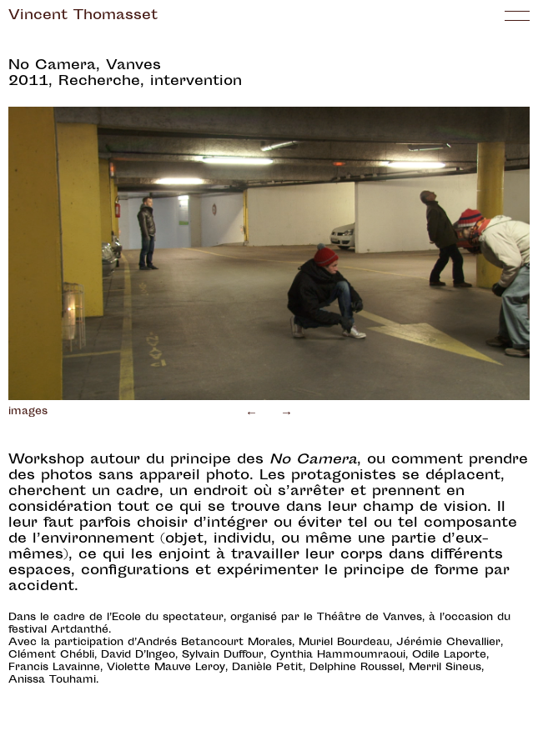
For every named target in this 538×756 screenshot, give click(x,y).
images (28, 412)
